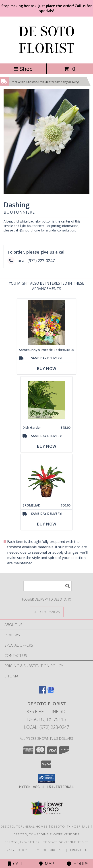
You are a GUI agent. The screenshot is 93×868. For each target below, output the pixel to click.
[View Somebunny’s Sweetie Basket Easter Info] (46, 322)
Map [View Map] (47, 864)
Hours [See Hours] (77, 864)
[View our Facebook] (43, 692)
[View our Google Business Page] (51, 692)
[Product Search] (48, 586)
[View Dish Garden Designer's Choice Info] (46, 400)
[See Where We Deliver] (47, 612)
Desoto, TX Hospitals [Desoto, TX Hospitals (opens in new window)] (70, 826)
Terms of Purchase (48, 850)
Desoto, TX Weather (22, 842)
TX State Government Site (66, 842)
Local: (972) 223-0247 (47, 727)
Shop (23, 69)
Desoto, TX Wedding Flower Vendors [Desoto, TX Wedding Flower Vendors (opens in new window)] (46, 834)
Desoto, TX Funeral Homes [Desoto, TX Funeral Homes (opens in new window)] (24, 826)
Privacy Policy (14, 850)
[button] (46, 778)
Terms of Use (80, 850)
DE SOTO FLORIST (47, 40)
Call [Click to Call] (15, 864)
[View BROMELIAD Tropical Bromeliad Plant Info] (46, 478)
